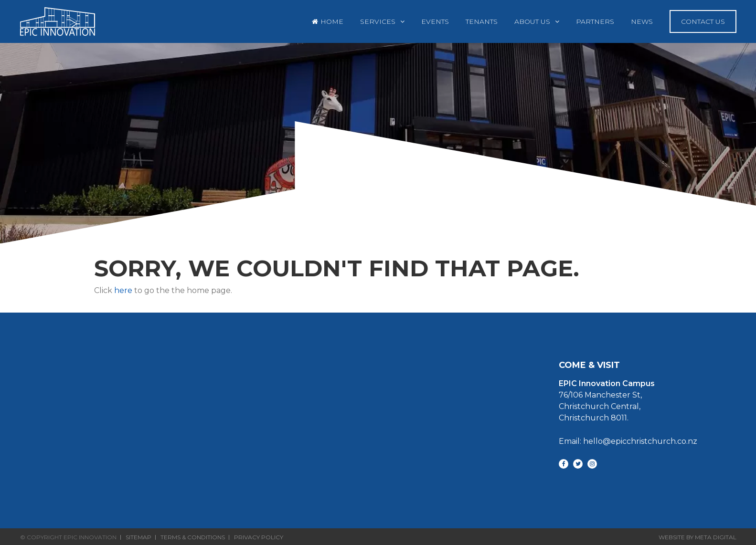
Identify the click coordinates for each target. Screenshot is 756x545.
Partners (595, 21)
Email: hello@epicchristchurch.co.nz (628, 441)
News (642, 21)
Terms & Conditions (193, 537)
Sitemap (138, 537)
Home (332, 21)
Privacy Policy (259, 537)
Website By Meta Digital (697, 537)
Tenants (482, 21)
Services (378, 21)
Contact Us (703, 21)
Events (435, 21)
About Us (532, 21)
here (123, 290)
